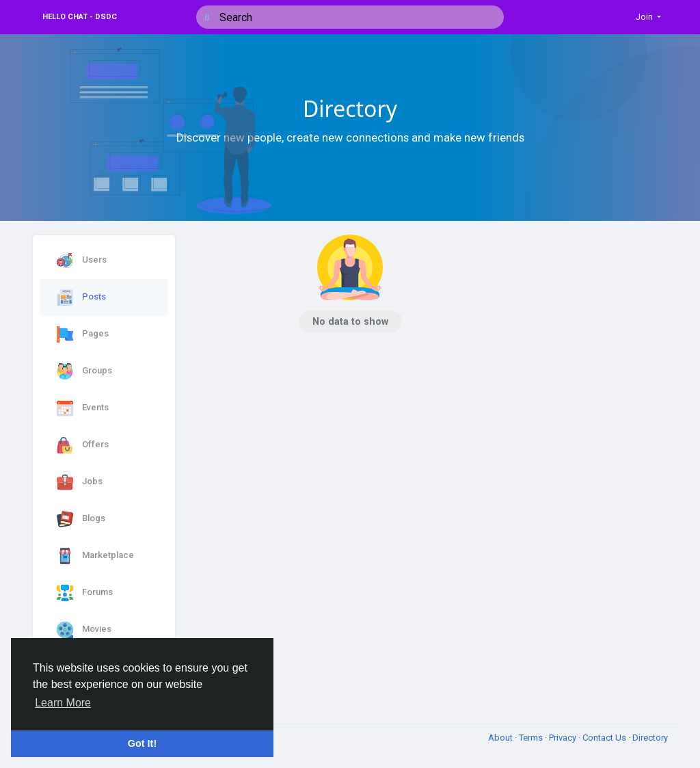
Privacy (564, 738)
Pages (83, 334)
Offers (83, 445)
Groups (84, 371)
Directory (650, 738)
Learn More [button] (63, 703)
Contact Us (605, 738)
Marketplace (95, 556)
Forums (85, 593)
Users (82, 261)
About (501, 738)
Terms (532, 738)
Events (83, 408)
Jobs (80, 482)
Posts (81, 297)
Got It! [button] (142, 743)
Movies (84, 630)
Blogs (81, 519)
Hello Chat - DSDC (80, 17)
